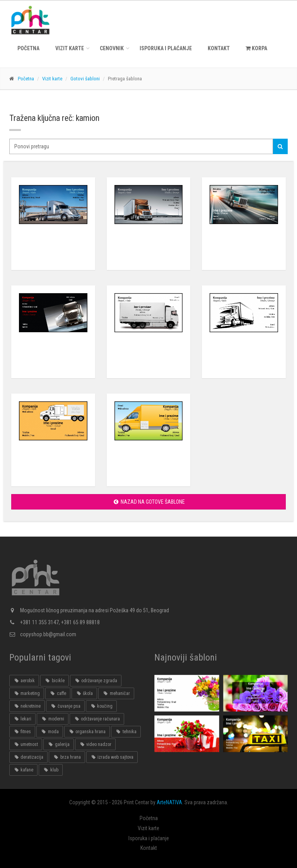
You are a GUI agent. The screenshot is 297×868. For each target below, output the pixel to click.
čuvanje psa (65, 706)
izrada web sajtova (112, 757)
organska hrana (87, 732)
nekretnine (27, 706)
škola (84, 693)
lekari (22, 719)
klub (50, 770)
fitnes (22, 732)
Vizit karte (70, 48)
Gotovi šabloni (85, 79)
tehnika (126, 732)
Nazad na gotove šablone (149, 502)
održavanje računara (97, 719)
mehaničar (116, 693)
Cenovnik (112, 48)
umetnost (26, 744)
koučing (101, 706)
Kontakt (219, 48)
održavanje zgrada (96, 681)
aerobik (24, 681)
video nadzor (95, 744)
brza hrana (67, 757)
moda (49, 732)
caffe (58, 693)
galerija (58, 744)
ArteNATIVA (169, 802)
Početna (28, 48)
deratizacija (28, 757)
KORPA (256, 48)
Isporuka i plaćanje (166, 48)
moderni (52, 719)
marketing (27, 693)
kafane (23, 770)
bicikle (54, 681)
